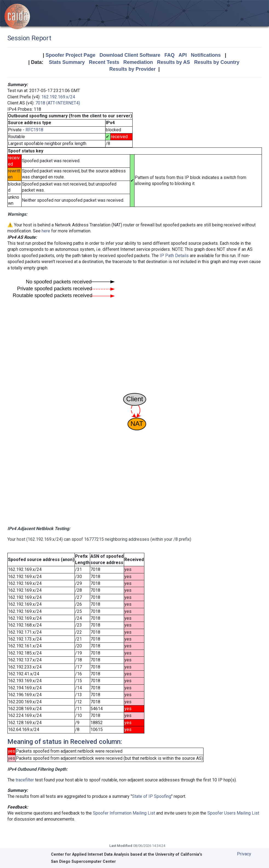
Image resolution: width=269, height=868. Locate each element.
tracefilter (25, 780)
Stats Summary (67, 62)
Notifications (206, 55)
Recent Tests (104, 62)
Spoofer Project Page (70, 55)
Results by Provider (132, 69)
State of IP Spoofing (152, 796)
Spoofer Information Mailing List (124, 813)
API (183, 55)
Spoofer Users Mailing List (233, 813)
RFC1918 (34, 130)
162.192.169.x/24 (58, 97)
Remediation (138, 62)
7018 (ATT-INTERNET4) (58, 103)
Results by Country (217, 62)
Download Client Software (130, 55)
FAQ (169, 55)
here (46, 231)
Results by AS (173, 62)
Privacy (244, 854)
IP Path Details (174, 256)
